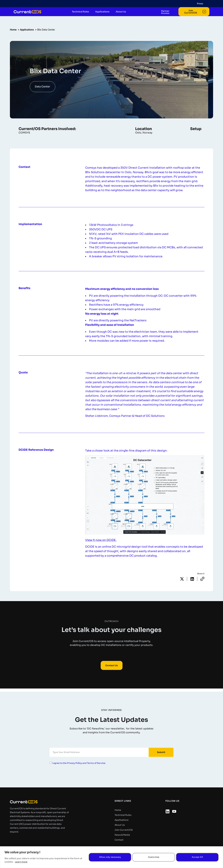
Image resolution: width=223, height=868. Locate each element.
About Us (123, 17)
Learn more (21, 862)
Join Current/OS (124, 830)
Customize (154, 857)
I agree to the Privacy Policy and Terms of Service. (79, 763)
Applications (104, 17)
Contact (119, 840)
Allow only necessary (110, 857)
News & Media (122, 835)
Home (118, 810)
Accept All (197, 857)
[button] (182, 579)
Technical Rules (82, 17)
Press (200, 4)
